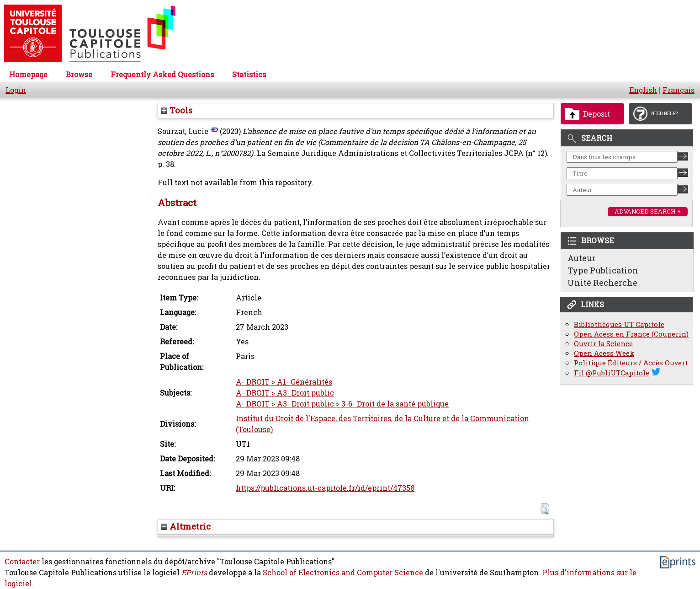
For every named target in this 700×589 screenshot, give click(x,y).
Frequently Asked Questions (162, 75)
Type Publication (603, 270)
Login (16, 90)
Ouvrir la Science (603, 344)
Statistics (249, 75)
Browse (79, 75)
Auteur (582, 258)
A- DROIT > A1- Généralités (284, 382)
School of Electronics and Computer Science (343, 573)
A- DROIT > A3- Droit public (285, 393)
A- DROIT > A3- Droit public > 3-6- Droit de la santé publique (342, 404)
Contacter (22, 562)
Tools (177, 110)
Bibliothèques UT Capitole (619, 324)
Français (679, 90)
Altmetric (186, 526)
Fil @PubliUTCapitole (612, 373)
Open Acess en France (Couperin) (631, 334)
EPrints (194, 573)
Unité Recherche (602, 283)
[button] (545, 509)
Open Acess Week (604, 353)
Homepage (28, 75)
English (643, 90)
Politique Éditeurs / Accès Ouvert (631, 363)
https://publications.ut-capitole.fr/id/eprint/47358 (325, 488)
